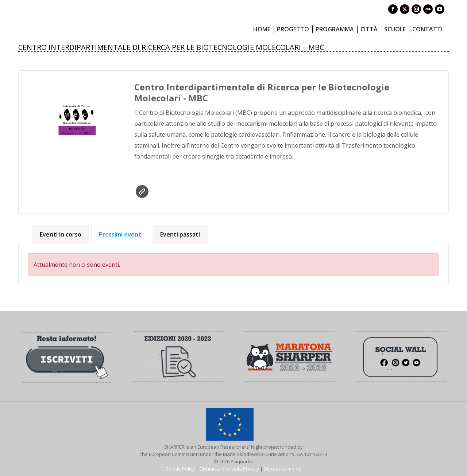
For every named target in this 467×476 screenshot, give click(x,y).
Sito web (142, 192)
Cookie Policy (180, 469)
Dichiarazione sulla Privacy (229, 469)
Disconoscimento (283, 469)
